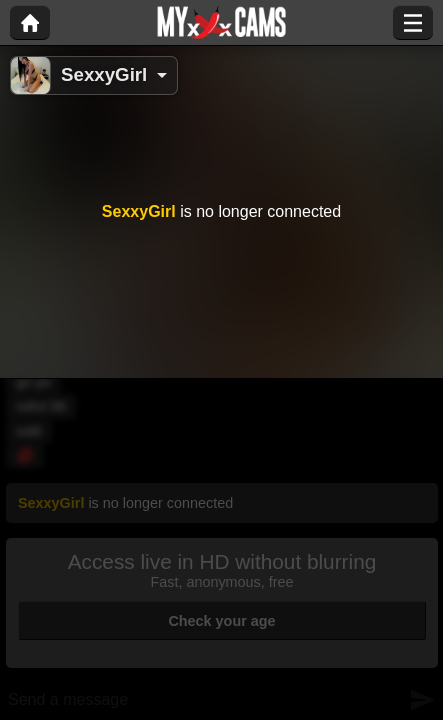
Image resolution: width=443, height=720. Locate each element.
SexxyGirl (104, 74)
